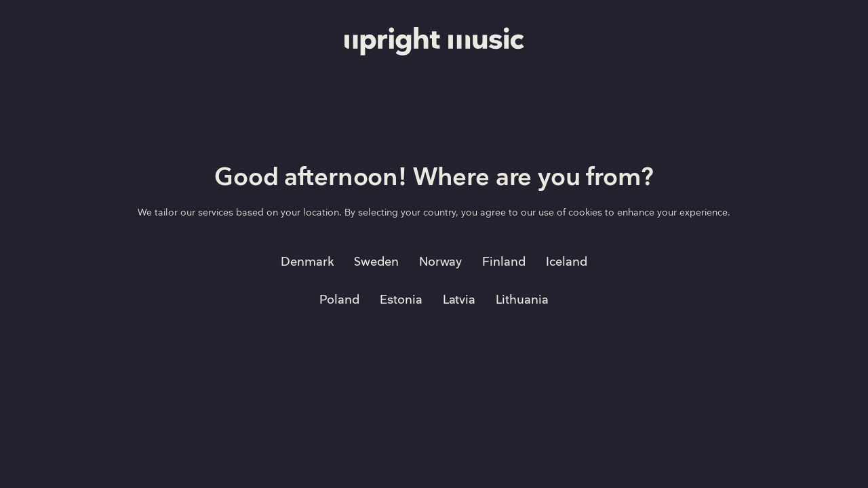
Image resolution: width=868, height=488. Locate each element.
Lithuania (522, 300)
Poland (339, 300)
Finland (504, 262)
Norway (441, 262)
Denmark (307, 262)
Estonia (401, 300)
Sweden (376, 262)
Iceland (567, 262)
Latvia (459, 300)
